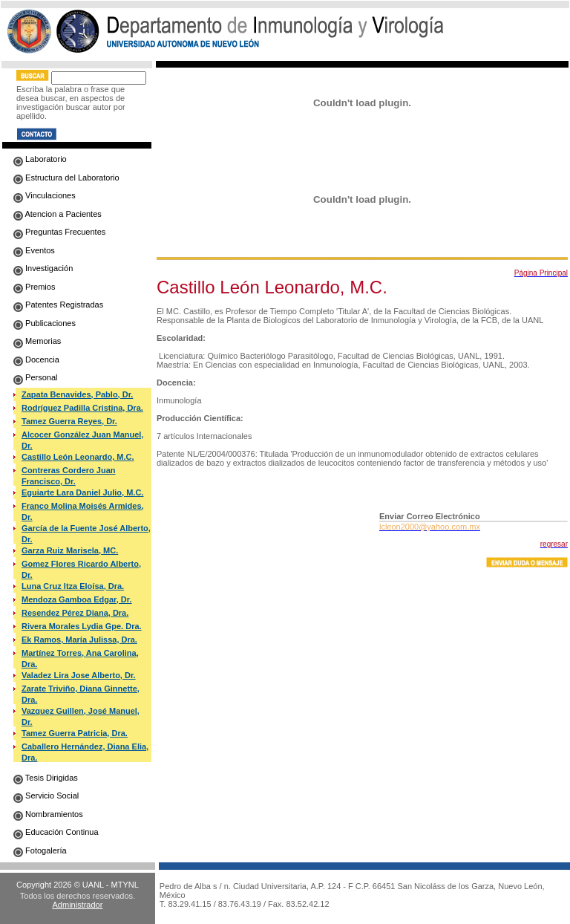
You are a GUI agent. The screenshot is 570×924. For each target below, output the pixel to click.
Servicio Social (46, 796)
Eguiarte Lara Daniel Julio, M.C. (82, 492)
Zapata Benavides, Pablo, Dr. (77, 394)
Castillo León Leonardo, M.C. (78, 457)
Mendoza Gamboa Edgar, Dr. (77, 599)
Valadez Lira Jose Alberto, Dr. (79, 675)
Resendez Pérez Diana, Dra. (75, 613)
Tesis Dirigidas (46, 778)
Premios (34, 287)
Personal (35, 377)
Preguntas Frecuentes (59, 232)
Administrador (78, 905)
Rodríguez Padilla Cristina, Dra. (82, 408)
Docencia (36, 359)
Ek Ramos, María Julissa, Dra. (79, 640)
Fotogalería (40, 850)
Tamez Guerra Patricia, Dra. (75, 733)
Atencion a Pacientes (58, 214)
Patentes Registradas (58, 305)
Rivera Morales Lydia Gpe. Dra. (82, 626)
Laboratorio (40, 159)
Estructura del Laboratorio (66, 178)
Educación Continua (56, 832)
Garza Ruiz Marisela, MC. (70, 550)
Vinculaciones (45, 195)
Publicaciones (45, 323)
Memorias (37, 341)
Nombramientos (48, 814)
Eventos (34, 250)
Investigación (43, 268)
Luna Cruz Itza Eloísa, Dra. (73, 586)
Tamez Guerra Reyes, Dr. (69, 421)
